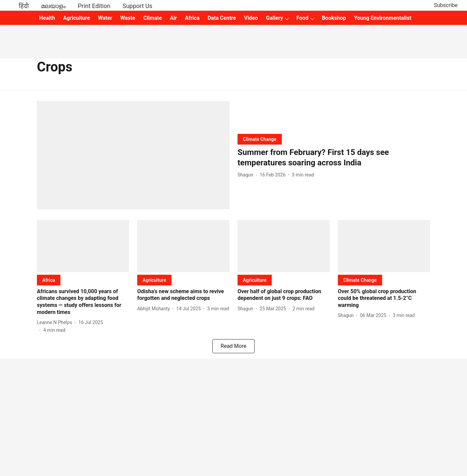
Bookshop (334, 18)
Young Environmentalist (383, 18)
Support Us (137, 6)
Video (251, 18)
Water (105, 18)
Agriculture (76, 18)
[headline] (334, 158)
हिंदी (24, 6)
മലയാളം (53, 6)
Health (47, 18)
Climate (152, 18)
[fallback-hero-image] (133, 155)
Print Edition (94, 6)
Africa (192, 18)
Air (173, 18)
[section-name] (260, 139)
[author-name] (247, 175)
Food (302, 18)
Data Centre (222, 18)
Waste (128, 18)
